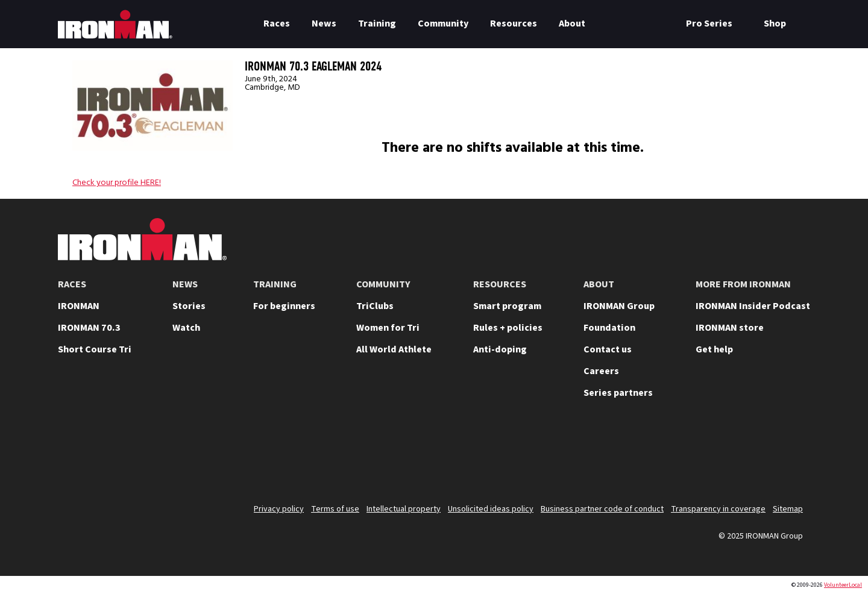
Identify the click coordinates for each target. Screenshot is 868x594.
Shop (775, 23)
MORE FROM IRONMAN (743, 284)
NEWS (185, 284)
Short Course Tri (95, 349)
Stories (189, 306)
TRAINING (275, 284)
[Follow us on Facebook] (759, 455)
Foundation (609, 328)
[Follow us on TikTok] (728, 455)
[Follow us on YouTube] (665, 455)
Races (277, 23)
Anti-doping (500, 349)
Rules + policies (508, 328)
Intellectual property (404, 509)
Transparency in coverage (718, 509)
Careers (601, 371)
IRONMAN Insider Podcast (753, 306)
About (572, 23)
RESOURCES (500, 284)
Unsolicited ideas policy (491, 509)
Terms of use (335, 509)
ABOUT (599, 284)
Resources (514, 23)
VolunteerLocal (843, 585)
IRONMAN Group (619, 306)
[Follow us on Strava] (791, 455)
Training (377, 23)
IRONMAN (79, 306)
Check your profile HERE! (117, 183)
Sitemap (788, 509)
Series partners (618, 393)
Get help (714, 349)
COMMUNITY (383, 284)
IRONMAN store (730, 328)
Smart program (507, 306)
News (324, 23)
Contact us (608, 349)
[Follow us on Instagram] (697, 455)
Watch (186, 328)
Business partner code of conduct (602, 509)
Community (443, 23)
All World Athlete (394, 349)
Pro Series (709, 23)
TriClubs (375, 306)
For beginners (284, 306)
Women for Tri (388, 328)
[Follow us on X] (634, 455)
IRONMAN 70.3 (89, 328)
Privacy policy (279, 509)
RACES (72, 284)
